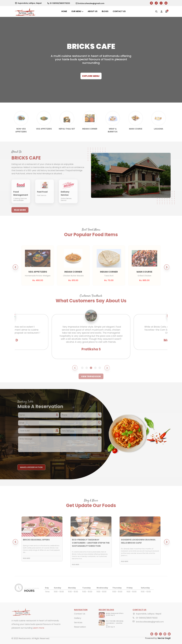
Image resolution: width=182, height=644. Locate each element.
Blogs (105, 11)
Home (64, 11)
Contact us (119, 11)
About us (93, 11)
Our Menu (76, 11)
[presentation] (36, 458)
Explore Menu (91, 76)
